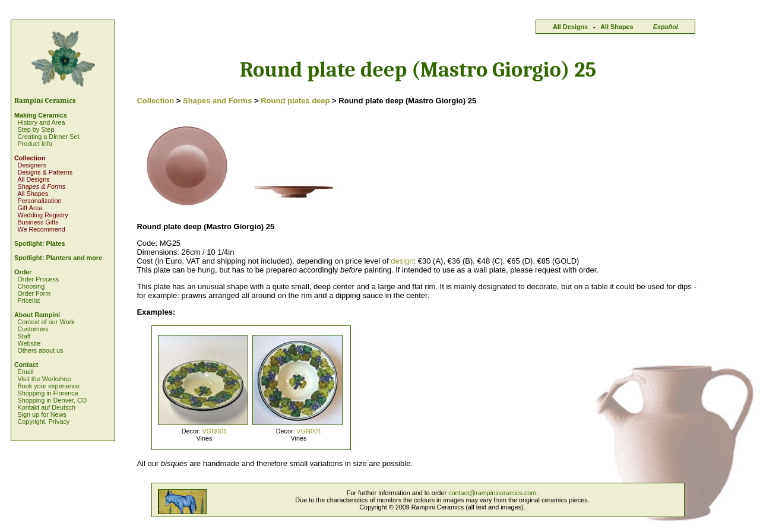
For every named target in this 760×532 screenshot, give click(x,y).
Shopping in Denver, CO (52, 400)
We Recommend (41, 229)
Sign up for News (42, 414)
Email (25, 372)
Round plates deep (295, 101)
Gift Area (30, 208)
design (402, 261)
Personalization (39, 201)
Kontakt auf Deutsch (46, 407)
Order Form (34, 293)
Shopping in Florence (47, 393)
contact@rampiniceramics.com (492, 493)
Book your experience (48, 386)
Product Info (34, 144)
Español (666, 27)
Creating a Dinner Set (48, 137)
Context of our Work (46, 322)
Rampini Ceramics (45, 100)
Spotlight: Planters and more (58, 258)
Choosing (31, 286)
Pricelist (28, 300)
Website (29, 343)
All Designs (570, 27)
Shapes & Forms (41, 186)
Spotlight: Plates (39, 243)
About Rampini (37, 315)
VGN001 (215, 431)
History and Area (41, 122)
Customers (33, 329)
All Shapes (617, 27)
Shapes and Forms (217, 101)
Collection (30, 158)
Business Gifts (38, 222)
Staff (24, 336)
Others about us (40, 350)
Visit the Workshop (44, 379)
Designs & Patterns (45, 172)
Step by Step (36, 129)
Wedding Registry (42, 215)
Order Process (38, 279)
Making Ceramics (41, 115)
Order (23, 272)
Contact (26, 365)
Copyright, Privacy (43, 422)
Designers (32, 165)
